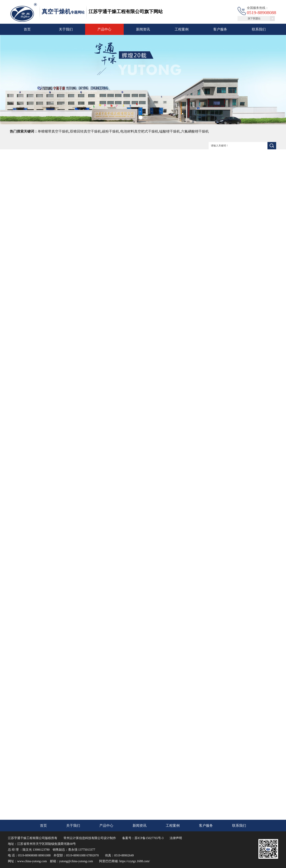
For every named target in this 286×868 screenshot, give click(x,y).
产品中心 (104, 29)
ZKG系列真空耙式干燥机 (121, 787)
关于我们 (66, 29)
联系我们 (259, 29)
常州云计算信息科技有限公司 (84, 838)
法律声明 (176, 838)
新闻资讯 (143, 29)
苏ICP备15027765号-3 (149, 838)
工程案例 (182, 29)
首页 (27, 29)
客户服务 (220, 29)
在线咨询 (253, 233)
